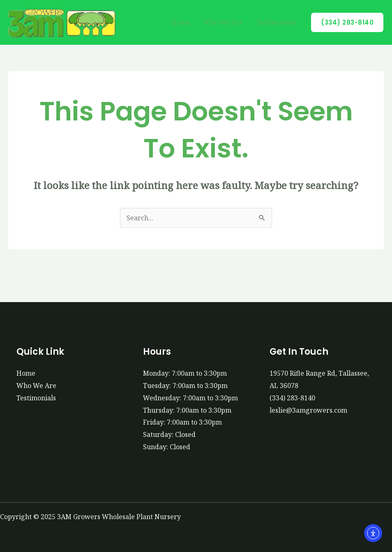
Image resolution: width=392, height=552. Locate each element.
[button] (347, 22)
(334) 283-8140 (292, 398)
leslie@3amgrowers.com (308, 410)
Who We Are (223, 22)
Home (181, 22)
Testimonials (276, 22)
